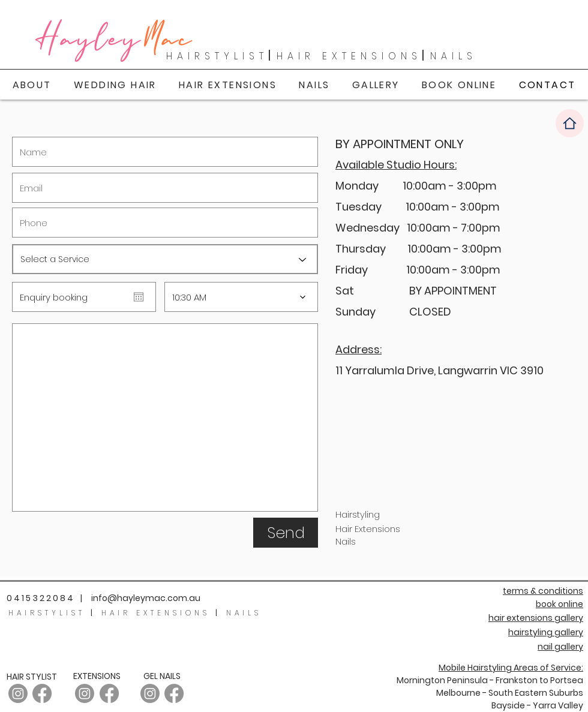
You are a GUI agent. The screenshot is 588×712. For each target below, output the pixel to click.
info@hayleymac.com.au (146, 598)
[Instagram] (85, 693)
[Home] (570, 123)
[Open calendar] (139, 297)
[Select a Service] (165, 259)
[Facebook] (42, 693)
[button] (376, 85)
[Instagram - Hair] (18, 693)
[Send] (286, 533)
